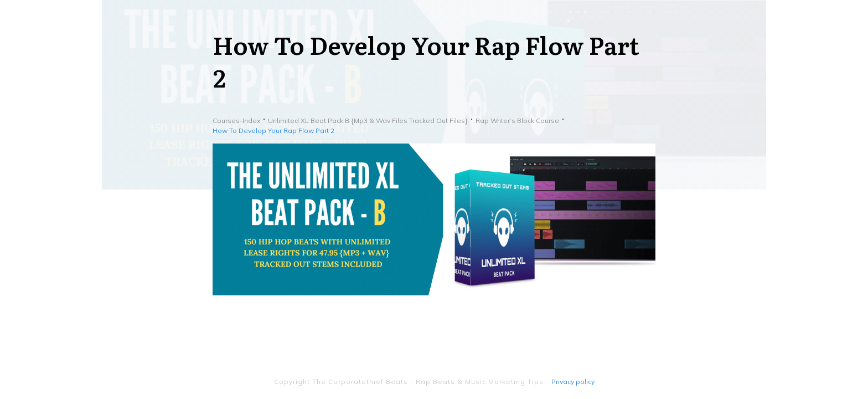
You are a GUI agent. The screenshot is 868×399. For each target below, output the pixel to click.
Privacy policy (573, 382)
